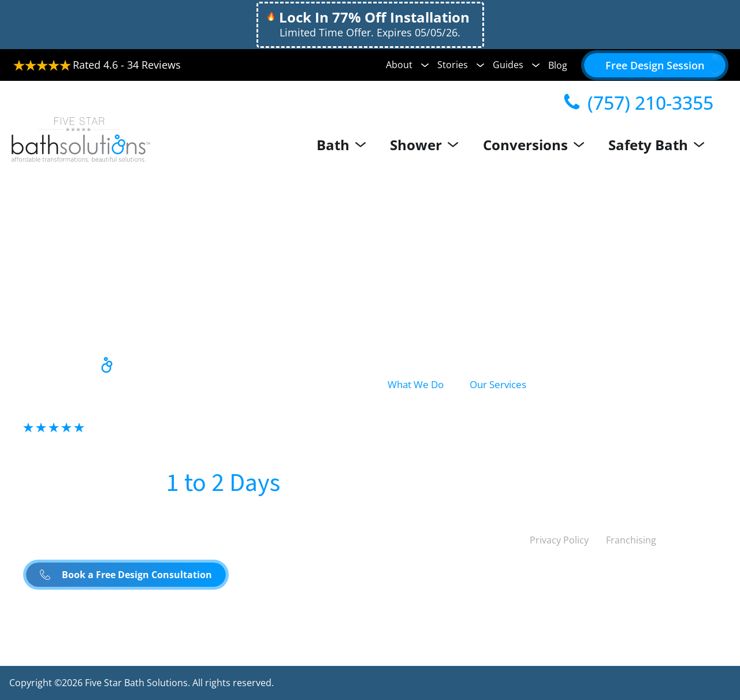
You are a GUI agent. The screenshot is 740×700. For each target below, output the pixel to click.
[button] (655, 65)
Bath (355, 145)
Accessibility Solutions (650, 438)
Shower (435, 145)
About (407, 65)
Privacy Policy (559, 540)
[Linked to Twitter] (397, 540)
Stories (461, 65)
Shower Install (505, 438)
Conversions (541, 145)
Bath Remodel (504, 412)
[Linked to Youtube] (497, 540)
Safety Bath (661, 145)
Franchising (631, 540)
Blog (558, 65)
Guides (516, 65)
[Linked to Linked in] (447, 540)
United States (423, 579)
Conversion (415, 461)
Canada (505, 579)
